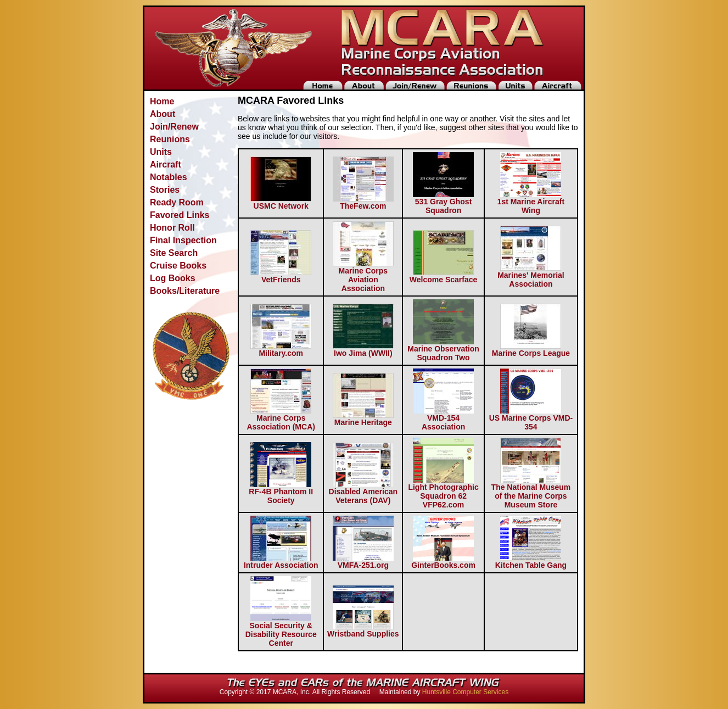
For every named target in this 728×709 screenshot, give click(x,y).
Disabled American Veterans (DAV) (363, 492)
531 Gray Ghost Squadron (443, 202)
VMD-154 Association (443, 419)
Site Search (174, 253)
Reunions (170, 139)
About (163, 114)
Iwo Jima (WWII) (363, 350)
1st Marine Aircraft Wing (531, 202)
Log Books (173, 278)
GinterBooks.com (443, 562)
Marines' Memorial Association (531, 276)
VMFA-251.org (363, 562)
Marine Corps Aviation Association (363, 276)
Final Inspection (183, 240)
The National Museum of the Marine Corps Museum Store (531, 492)
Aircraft (166, 164)
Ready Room (177, 202)
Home (162, 101)
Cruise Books (178, 266)
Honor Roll (172, 228)
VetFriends (281, 276)
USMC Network (281, 202)
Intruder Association (281, 562)
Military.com (281, 350)
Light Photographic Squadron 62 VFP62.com (443, 492)
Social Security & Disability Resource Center (281, 631)
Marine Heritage (363, 419)
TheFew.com (363, 202)
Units (161, 152)
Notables (169, 177)
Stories (165, 190)
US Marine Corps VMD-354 (531, 419)
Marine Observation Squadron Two (443, 350)
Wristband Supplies (363, 630)
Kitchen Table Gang (531, 562)
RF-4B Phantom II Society (281, 492)
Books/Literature (185, 291)
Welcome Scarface (443, 276)
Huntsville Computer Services (465, 692)
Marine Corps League (531, 350)
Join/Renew (174, 127)
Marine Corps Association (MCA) (281, 419)
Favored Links (180, 215)
